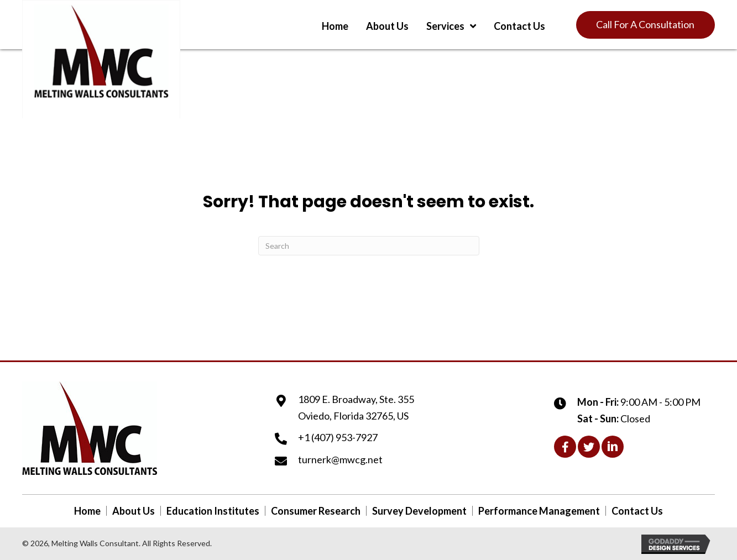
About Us (134, 511)
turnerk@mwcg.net (340, 459)
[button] (645, 25)
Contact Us (637, 511)
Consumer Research (316, 511)
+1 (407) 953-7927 (338, 437)
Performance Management (539, 511)
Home (87, 511)
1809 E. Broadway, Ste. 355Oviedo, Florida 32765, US (356, 407)
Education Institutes (213, 511)
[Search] (369, 246)
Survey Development (419, 511)
